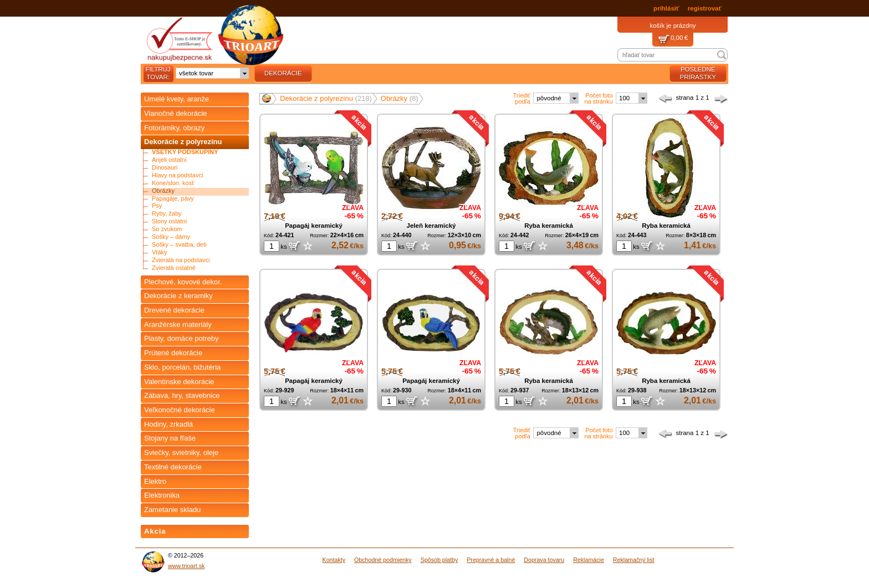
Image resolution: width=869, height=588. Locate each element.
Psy (157, 206)
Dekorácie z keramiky (178, 296)
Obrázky (163, 191)
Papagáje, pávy (173, 199)
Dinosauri (165, 168)
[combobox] (212, 73)
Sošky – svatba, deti (179, 245)
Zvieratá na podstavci (181, 260)
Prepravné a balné (491, 560)
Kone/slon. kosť (173, 183)
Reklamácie (589, 560)
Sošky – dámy (171, 237)
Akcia (155, 531)
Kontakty (334, 560)
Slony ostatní (170, 221)
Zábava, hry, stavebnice (182, 395)
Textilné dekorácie (173, 467)
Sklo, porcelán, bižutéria (182, 367)
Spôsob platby (439, 560)
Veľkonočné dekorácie (180, 410)
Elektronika (162, 495)
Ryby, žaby (167, 214)
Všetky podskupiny (185, 152)
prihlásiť (666, 8)
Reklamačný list (634, 560)
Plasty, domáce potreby (181, 338)
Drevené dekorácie (174, 310)
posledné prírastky (698, 73)
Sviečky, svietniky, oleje (181, 452)
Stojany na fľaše (170, 438)
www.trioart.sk (186, 566)
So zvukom (167, 229)
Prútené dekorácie (173, 353)
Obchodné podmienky (383, 560)
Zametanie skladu (172, 510)
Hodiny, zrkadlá (168, 424)
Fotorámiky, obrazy (174, 128)
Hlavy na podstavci (177, 175)
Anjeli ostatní (169, 160)
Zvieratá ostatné (174, 268)
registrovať (705, 8)
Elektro (155, 481)
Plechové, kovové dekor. (183, 282)
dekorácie (283, 73)
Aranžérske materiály (178, 324)
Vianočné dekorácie (176, 113)
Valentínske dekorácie (179, 382)
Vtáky (160, 252)
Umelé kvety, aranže (177, 99)
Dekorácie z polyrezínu (183, 142)
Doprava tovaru (544, 560)
